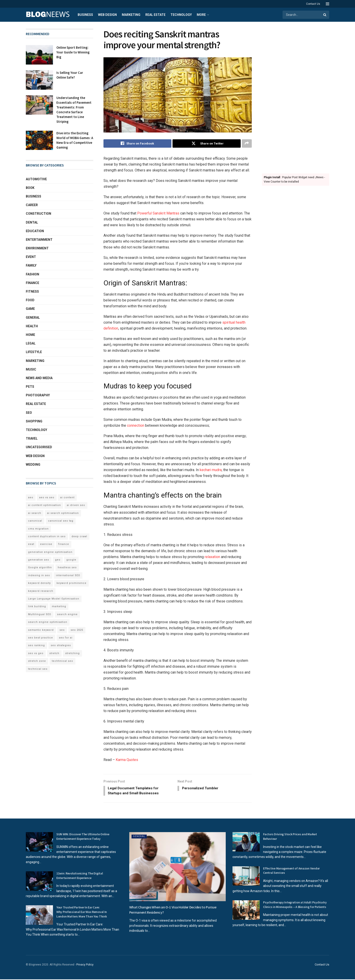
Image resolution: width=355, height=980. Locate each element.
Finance (32, 283)
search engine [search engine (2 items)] (67, 614)
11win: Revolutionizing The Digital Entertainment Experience (80, 876)
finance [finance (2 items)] (64, 544)
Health (32, 326)
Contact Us (313, 4)
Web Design (107, 15)
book (30, 188)
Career (32, 205)
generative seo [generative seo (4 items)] (39, 560)
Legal (31, 343)
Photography (38, 395)
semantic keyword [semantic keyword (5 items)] (41, 630)
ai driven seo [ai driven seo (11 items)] (76, 505)
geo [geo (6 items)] (58, 560)
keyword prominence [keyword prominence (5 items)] (72, 583)
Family (31, 265)
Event (31, 257)
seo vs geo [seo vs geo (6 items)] (36, 653)
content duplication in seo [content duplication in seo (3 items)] (47, 536)
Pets (30, 387)
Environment (37, 248)
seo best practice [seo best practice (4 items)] (41, 638)
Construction (38, 214)
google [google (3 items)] (71, 560)
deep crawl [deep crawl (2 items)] (79, 536)
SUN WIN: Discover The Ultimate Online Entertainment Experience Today (83, 837)
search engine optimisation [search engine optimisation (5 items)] (48, 622)
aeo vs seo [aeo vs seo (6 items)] (47, 497)
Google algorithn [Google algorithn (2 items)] (40, 567)
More (201, 15)
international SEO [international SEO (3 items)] (68, 575)
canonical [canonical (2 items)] (35, 521)
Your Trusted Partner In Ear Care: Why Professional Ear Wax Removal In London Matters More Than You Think (82, 913)
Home (30, 335)
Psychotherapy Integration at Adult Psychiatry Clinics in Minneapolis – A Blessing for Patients (295, 905)
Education (35, 231)
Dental (32, 222)
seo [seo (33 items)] (62, 630)
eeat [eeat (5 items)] (31, 544)
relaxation (212, 557)
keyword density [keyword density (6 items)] (39, 583)
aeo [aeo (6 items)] (31, 497)
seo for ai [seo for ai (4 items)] (66, 638)
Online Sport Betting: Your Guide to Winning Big (73, 52)
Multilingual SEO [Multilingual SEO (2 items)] (40, 614)
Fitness (32, 291)
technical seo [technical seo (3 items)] (38, 669)
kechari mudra (211, 470)
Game (30, 309)
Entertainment (39, 240)
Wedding (33, 465)
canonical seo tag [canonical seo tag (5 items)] (61, 521)
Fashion (32, 274)
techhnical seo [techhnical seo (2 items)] (62, 661)
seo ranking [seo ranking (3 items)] (36, 645)
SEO (29, 413)
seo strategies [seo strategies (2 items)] (61, 645)
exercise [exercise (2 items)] (46, 544)
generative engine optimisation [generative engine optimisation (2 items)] (50, 552)
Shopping (34, 421)
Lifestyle (34, 352)
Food (30, 300)
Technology (181, 15)
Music (31, 369)
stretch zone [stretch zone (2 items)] (37, 661)
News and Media (39, 378)
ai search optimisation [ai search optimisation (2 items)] (63, 513)
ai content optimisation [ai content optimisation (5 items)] (44, 505)
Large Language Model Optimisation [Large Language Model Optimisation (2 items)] (54, 599)
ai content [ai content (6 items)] (67, 497)
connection (136, 426)
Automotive (36, 179)
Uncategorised (39, 447)
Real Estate (155, 15)
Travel (32, 438)
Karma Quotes (127, 760)
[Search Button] (325, 15)
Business (85, 15)
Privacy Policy (85, 966)
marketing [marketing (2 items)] (59, 606)
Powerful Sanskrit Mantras (158, 213)
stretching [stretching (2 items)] (72, 653)
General (33, 318)
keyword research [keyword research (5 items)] (41, 591)
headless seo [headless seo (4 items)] (67, 567)
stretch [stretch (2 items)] (54, 653)
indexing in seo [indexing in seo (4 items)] (39, 575)
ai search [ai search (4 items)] (35, 513)
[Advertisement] (296, 96)
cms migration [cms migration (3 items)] (38, 529)
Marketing (131, 15)
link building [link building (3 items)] (37, 606)
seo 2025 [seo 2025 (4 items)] (77, 630)
